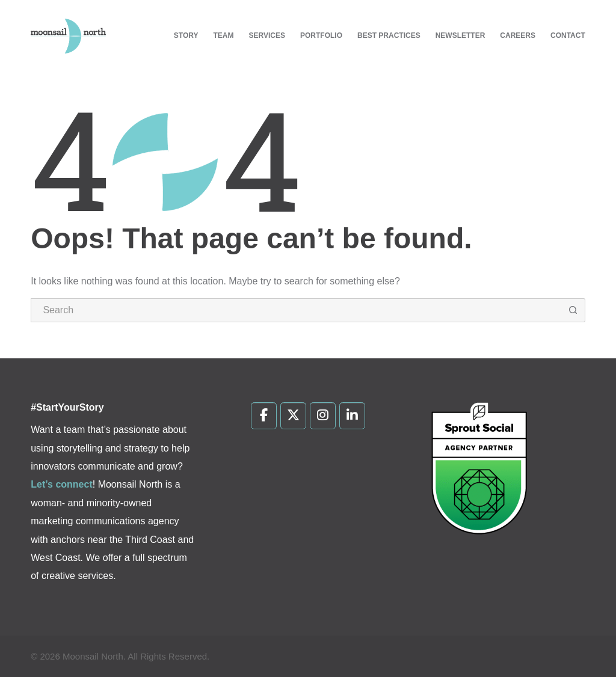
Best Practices (389, 35)
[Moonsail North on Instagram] (323, 416)
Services (267, 35)
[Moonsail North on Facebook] (264, 416)
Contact (568, 35)
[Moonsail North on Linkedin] (352, 416)
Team (224, 35)
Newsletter (460, 35)
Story (186, 35)
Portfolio (321, 35)
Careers (518, 35)
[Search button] (573, 310)
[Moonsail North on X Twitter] (293, 416)
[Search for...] (296, 310)
